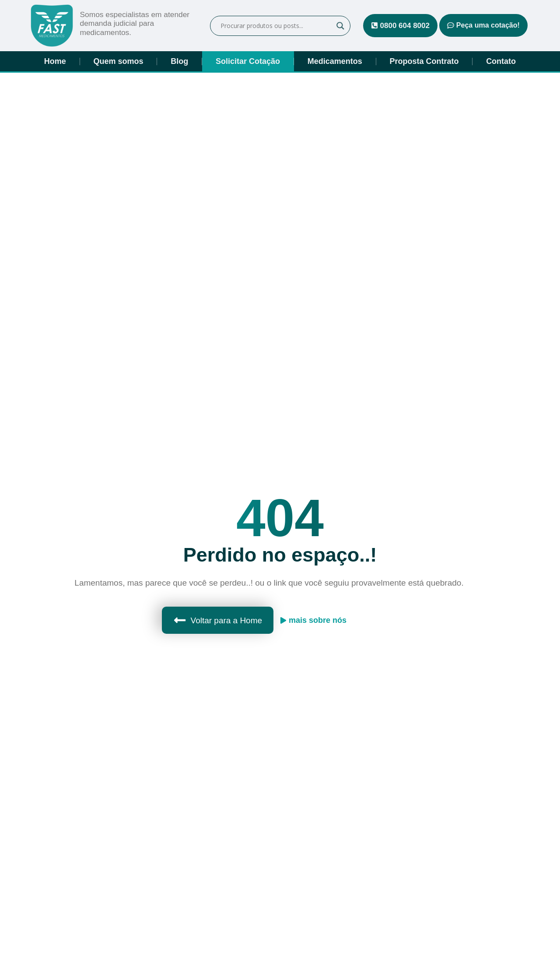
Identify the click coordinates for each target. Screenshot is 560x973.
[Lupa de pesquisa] (340, 26)
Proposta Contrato (424, 61)
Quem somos (119, 61)
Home (55, 61)
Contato (501, 61)
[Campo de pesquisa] (276, 26)
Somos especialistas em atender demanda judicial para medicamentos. (136, 24)
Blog (179, 61)
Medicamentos (335, 61)
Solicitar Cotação (248, 61)
